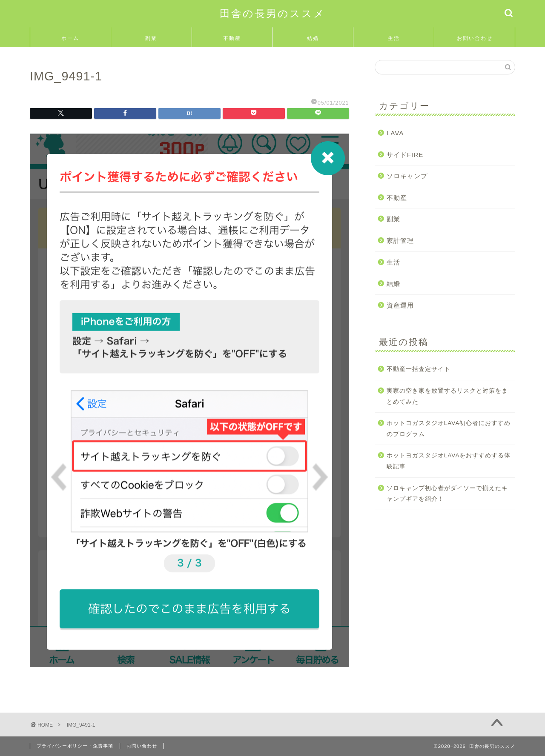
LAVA (395, 133)
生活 (394, 38)
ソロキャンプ (407, 176)
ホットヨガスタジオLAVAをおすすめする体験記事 (449, 461)
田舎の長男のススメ (272, 13)
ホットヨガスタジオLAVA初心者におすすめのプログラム (449, 429)
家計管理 (400, 241)
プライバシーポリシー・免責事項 (75, 746)
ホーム (70, 38)
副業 (151, 38)
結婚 (313, 38)
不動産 (232, 38)
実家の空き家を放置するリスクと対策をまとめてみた (447, 396)
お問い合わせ (475, 38)
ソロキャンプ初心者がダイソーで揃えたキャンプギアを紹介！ (447, 494)
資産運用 (400, 305)
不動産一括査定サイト (419, 369)
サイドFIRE (405, 155)
